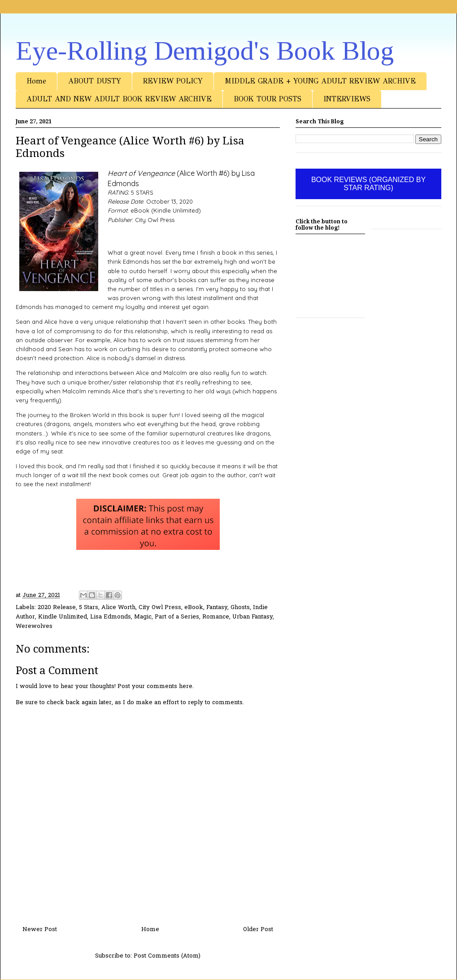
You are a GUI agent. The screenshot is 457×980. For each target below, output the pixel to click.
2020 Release (57, 608)
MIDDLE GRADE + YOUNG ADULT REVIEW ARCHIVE (320, 81)
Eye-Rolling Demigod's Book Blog (205, 51)
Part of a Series (177, 617)
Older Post (258, 930)
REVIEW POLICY (173, 81)
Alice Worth (118, 608)
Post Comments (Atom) (167, 956)
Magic (143, 617)
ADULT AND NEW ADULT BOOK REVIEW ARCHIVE (119, 99)
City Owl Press (160, 608)
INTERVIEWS (347, 99)
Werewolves (34, 626)
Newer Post (40, 930)
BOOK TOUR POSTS (268, 99)
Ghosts (240, 608)
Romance (216, 617)
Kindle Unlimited (63, 617)
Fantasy (217, 608)
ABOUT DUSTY (95, 81)
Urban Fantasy (252, 617)
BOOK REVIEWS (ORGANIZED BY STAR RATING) (368, 184)
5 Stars (89, 608)
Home (36, 81)
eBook (194, 608)
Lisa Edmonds (111, 617)
